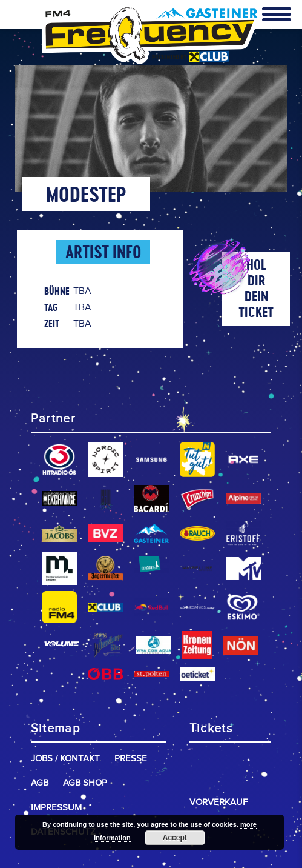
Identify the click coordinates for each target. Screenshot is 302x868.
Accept (175, 838)
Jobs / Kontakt (65, 759)
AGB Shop (85, 783)
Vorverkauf (218, 802)
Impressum (56, 808)
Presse (131, 759)
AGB (40, 783)
